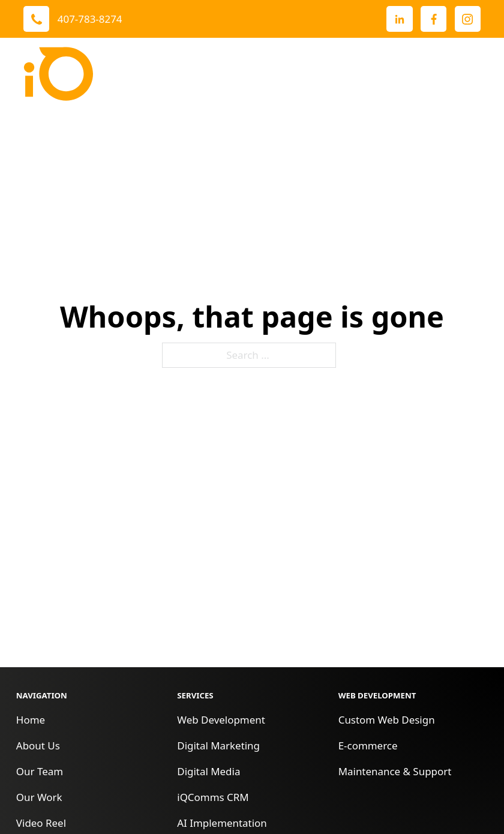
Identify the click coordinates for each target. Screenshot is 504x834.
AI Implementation (222, 823)
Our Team (40, 771)
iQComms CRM (213, 797)
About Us (38, 745)
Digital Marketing (218, 745)
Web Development (221, 720)
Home (31, 720)
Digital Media (208, 771)
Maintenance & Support (395, 771)
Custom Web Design (387, 720)
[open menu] (469, 74)
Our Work (39, 797)
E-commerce (368, 745)
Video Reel (41, 823)
